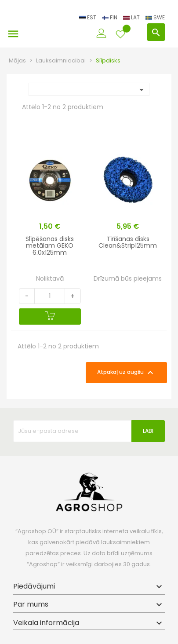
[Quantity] (50, 296)
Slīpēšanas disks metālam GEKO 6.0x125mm (50, 246)
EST (88, 17)
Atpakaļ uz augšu (126, 373)
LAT (132, 17)
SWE (155, 17)
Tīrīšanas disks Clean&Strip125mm (128, 242)
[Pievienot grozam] (50, 317)
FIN (110, 17)
